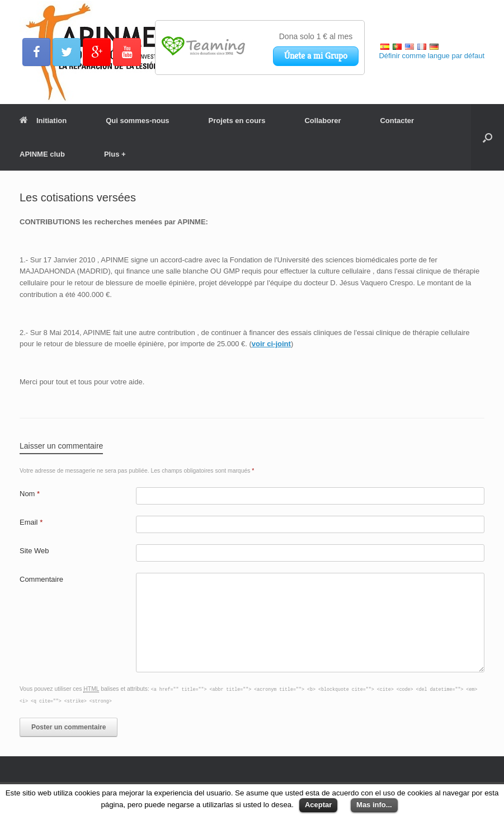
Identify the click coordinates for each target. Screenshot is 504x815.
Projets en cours (237, 121)
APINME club (42, 154)
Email (31, 522)
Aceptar (318, 805)
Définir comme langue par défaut (432, 56)
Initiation (43, 121)
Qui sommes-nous (137, 121)
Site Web (34, 551)
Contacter (397, 121)
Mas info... (374, 805)
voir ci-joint (271, 344)
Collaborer (322, 121)
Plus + (115, 154)
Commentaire (41, 579)
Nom (30, 494)
